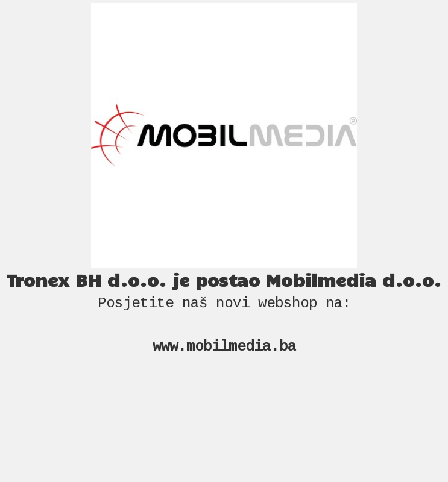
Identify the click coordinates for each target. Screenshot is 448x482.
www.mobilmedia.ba (224, 347)
